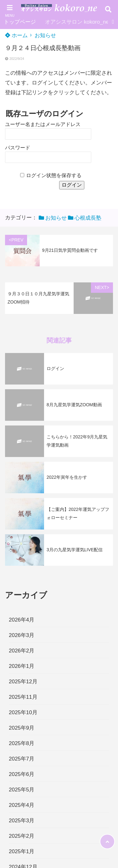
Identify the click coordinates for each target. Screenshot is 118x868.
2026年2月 (22, 651)
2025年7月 (22, 759)
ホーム (16, 35)
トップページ (20, 22)
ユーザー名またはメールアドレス (43, 124)
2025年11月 (23, 697)
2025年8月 (22, 743)
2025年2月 (22, 836)
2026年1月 (22, 666)
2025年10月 (23, 712)
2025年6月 (22, 774)
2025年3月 (22, 821)
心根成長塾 (88, 218)
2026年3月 (22, 635)
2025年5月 (22, 790)
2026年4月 (22, 620)
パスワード (18, 148)
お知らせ (45, 35)
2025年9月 (22, 728)
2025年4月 (22, 805)
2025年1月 (22, 851)
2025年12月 (23, 682)
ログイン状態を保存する (54, 175)
